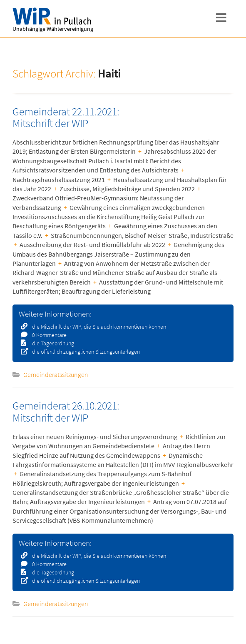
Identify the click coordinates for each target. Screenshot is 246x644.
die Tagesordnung (50, 343)
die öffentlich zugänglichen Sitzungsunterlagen (83, 352)
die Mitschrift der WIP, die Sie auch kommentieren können (96, 327)
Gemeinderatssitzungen (56, 374)
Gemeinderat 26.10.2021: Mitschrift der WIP (66, 412)
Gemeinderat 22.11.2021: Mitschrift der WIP (66, 117)
